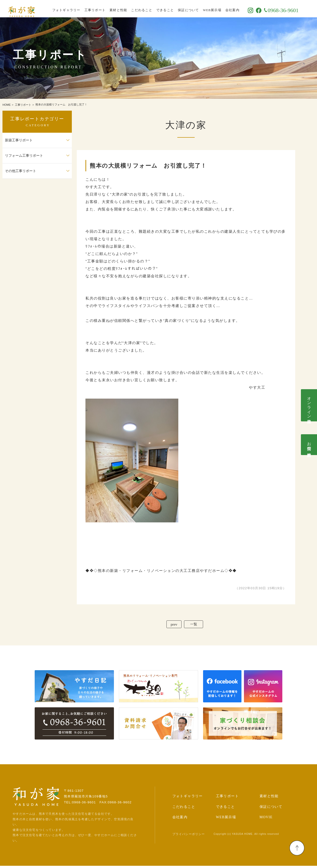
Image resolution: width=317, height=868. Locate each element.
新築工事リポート (19, 140)
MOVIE (266, 819)
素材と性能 (129, 9)
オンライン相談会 (309, 405)
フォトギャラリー (77, 9)
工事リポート (106, 9)
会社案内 (243, 9)
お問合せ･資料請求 (309, 445)
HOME (7, 105)
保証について (199, 9)
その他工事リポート (21, 171)
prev (172, 625)
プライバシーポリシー (189, 836)
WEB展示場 (223, 9)
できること (175, 9)
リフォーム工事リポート (24, 156)
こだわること (152, 9)
